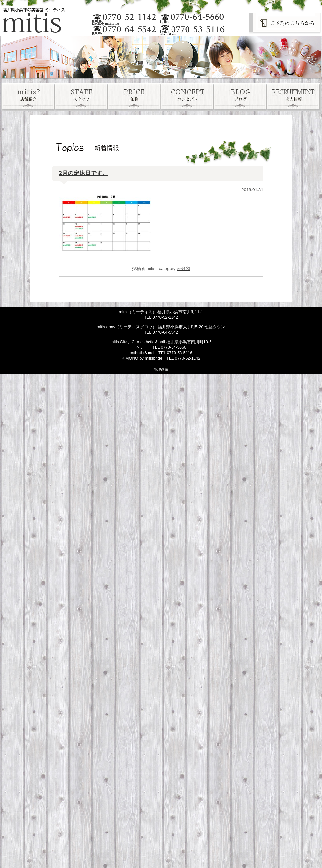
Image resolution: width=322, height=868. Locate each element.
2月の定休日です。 (83, 173)
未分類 (183, 269)
